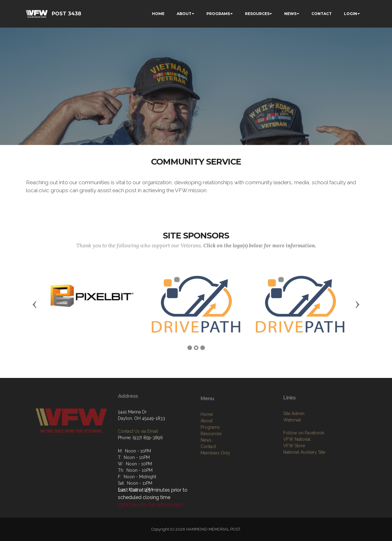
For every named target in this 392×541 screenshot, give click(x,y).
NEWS (290, 14)
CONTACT (322, 14)
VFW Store (294, 466)
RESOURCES (257, 14)
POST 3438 (66, 14)
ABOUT (184, 14)
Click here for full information (150, 505)
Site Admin (294, 433)
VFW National (297, 459)
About (207, 443)
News (206, 462)
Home (207, 436)
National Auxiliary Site (304, 472)
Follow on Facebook (304, 453)
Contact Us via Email (138, 447)
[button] (35, 304)
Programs (210, 449)
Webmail (292, 440)
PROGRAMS (218, 14)
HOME (158, 14)
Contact (208, 469)
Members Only (215, 475)
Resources (211, 456)
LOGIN (351, 14)
